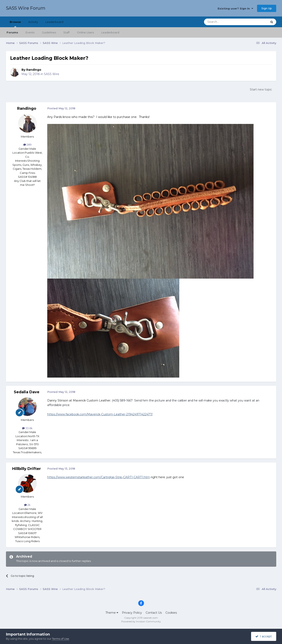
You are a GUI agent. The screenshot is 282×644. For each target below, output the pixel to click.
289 (27, 145)
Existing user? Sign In (235, 8)
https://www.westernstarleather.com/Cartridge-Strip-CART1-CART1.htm (99, 477)
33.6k (27, 428)
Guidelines (49, 32)
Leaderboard (110, 32)
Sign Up (267, 8)
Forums (12, 32)
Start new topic (261, 89)
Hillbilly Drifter (27, 469)
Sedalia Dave (27, 392)
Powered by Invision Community (141, 621)
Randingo (34, 70)
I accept (264, 636)
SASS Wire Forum (26, 8)
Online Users (85, 32)
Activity (33, 22)
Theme (112, 613)
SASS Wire (52, 74)
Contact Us (154, 613)
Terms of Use (61, 639)
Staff (66, 32)
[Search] (226, 22)
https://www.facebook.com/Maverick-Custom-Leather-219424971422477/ (100, 414)
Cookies (171, 613)
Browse (15, 24)
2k (27, 505)
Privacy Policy (132, 613)
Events (30, 32)
